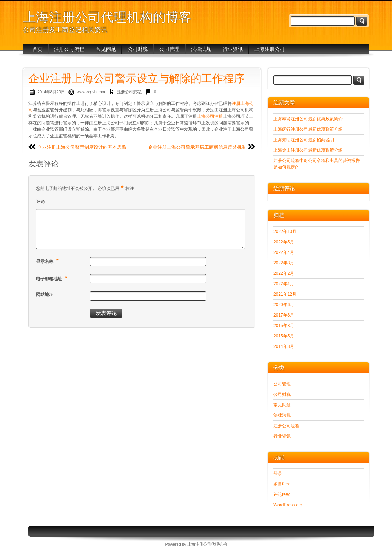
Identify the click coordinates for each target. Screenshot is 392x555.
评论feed (282, 494)
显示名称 (48, 261)
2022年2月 (284, 273)
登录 (278, 474)
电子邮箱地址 (53, 278)
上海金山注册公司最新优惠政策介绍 (308, 150)
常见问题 (106, 49)
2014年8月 (284, 346)
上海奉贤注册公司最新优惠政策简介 (308, 119)
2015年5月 (284, 336)
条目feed (282, 484)
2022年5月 (284, 242)
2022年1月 (284, 284)
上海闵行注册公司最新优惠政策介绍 (308, 129)
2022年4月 (284, 252)
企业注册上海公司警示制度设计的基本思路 (82, 147)
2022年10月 (285, 232)
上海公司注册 (210, 116)
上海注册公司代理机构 (207, 544)
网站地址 (45, 295)
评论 (40, 202)
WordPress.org (288, 505)
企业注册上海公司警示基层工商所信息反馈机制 (197, 147)
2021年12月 (285, 294)
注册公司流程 (69, 49)
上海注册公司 (269, 49)
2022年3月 (284, 263)
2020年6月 (284, 305)
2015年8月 (284, 326)
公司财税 (138, 49)
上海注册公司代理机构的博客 (107, 17)
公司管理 (169, 49)
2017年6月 (284, 315)
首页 (37, 49)
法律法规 (201, 49)
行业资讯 (233, 49)
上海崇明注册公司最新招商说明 (304, 140)
